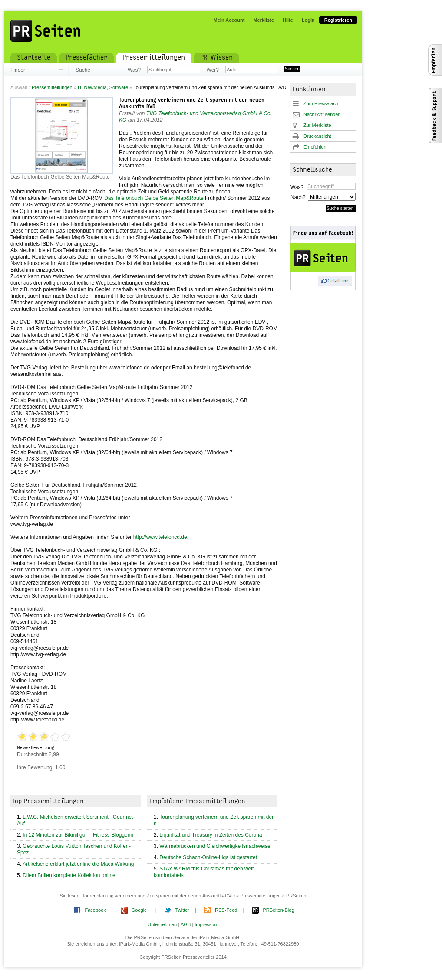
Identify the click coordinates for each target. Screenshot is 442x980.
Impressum (206, 924)
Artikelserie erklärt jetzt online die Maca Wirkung (78, 864)
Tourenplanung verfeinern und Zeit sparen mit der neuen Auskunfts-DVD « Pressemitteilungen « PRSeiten (194, 896)
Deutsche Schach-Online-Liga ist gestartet (208, 857)
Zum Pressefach (321, 103)
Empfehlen (315, 147)
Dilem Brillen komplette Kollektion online (69, 875)
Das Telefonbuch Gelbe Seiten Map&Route (154, 198)
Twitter (182, 910)
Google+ (141, 910)
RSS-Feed (226, 910)
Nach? (298, 197)
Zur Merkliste (317, 125)
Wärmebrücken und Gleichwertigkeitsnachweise (215, 846)
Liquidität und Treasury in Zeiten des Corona (211, 835)
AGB (186, 924)
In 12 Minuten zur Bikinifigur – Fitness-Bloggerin (78, 835)
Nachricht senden (322, 114)
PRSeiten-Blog (278, 910)
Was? (134, 70)
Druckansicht (317, 136)
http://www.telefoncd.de (160, 537)
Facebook (95, 910)
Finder (18, 70)
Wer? (213, 70)
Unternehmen (162, 924)
